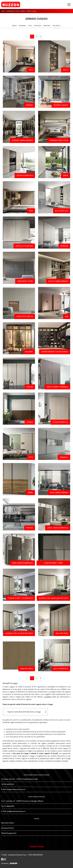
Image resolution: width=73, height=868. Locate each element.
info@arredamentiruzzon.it (16, 789)
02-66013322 (9, 784)
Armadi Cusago (32, 11)
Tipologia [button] (37, 26)
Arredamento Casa (13, 11)
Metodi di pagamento (9, 833)
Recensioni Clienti (7, 823)
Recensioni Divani (8, 828)
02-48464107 (9, 806)
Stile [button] (30, 26)
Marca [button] (14, 26)
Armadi (23, 11)
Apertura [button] (47, 26)
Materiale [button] (23, 26)
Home (3, 11)
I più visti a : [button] (57, 26)
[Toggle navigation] (69, 4)
